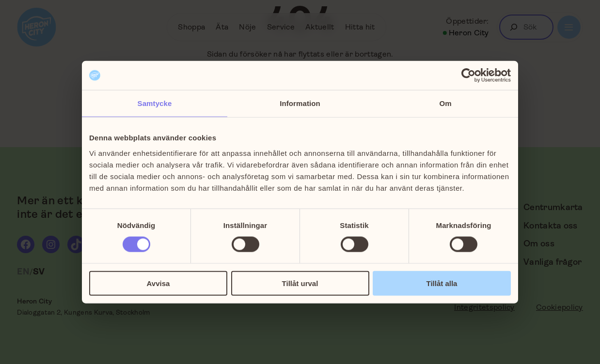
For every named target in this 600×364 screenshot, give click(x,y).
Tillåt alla (442, 283)
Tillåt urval (300, 283)
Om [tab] (445, 103)
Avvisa (158, 283)
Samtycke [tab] (155, 103)
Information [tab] (300, 103)
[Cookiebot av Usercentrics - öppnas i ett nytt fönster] (468, 76)
